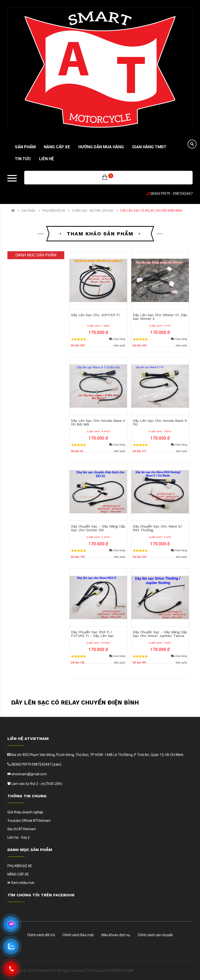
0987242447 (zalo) (46, 764)
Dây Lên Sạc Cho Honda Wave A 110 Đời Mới (98, 422)
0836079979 (160, 194)
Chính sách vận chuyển (155, 935)
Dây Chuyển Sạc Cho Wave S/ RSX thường (157, 528)
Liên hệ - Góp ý (19, 837)
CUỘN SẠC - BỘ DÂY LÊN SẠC (93, 211)
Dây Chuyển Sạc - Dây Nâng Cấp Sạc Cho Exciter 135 (98, 528)
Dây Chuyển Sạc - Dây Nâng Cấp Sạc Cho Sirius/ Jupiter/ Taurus (160, 634)
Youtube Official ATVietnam (29, 821)
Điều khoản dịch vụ (116, 935)
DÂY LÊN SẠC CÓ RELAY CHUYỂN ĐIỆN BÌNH (152, 211)
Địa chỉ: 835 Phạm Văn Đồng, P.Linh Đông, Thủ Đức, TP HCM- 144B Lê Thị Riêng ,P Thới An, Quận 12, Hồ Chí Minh (97, 755)
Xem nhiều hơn (21, 883)
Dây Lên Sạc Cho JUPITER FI (95, 315)
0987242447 (183, 194)
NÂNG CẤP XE (18, 874)
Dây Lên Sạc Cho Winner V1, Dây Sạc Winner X (160, 317)
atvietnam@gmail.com (29, 774)
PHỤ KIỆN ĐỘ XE (54, 211)
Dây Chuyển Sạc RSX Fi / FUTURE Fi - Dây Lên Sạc (92, 634)
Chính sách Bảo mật (78, 935)
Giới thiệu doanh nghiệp (25, 812)
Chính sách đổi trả (41, 935)
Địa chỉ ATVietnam (22, 829)
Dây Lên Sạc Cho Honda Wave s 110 (160, 422)
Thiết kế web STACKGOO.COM (110, 971)
